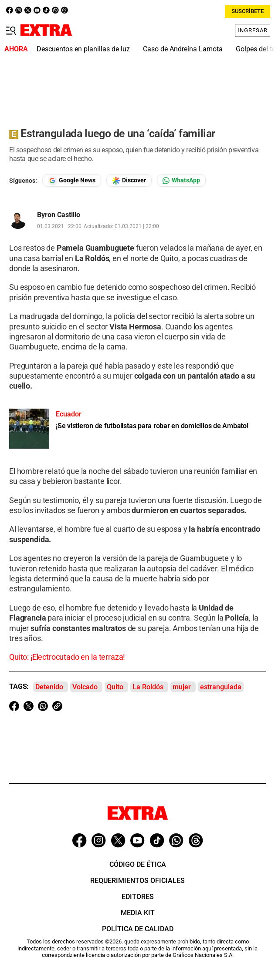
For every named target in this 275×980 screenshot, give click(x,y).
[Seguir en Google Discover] (129, 180)
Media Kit (138, 913)
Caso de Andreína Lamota (183, 49)
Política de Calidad (138, 929)
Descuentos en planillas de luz (83, 49)
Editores (138, 897)
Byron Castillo (59, 215)
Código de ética (138, 864)
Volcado (85, 687)
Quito (115, 687)
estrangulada (221, 687)
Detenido (49, 687)
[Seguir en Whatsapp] (181, 180)
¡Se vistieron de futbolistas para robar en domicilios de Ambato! (152, 426)
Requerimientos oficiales (137, 881)
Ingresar (253, 30)
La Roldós (148, 687)
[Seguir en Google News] (72, 180)
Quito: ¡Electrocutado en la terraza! (67, 657)
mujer (182, 687)
